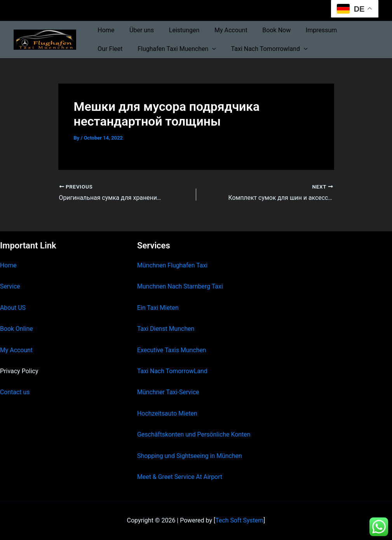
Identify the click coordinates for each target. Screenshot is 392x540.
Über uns (138, 30)
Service (10, 286)
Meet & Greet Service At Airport (180, 477)
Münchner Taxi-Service (168, 392)
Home (105, 30)
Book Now (265, 30)
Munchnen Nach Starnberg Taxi (180, 286)
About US (13, 307)
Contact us (15, 392)
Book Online (17, 329)
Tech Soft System (240, 520)
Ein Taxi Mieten (158, 307)
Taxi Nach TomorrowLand (172, 371)
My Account (222, 30)
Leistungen (178, 30)
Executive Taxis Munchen (172, 350)
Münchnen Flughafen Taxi (173, 265)
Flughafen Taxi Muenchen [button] (136, 49)
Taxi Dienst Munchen (166, 329)
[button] (171, 49)
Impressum (307, 30)
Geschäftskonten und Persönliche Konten (194, 434)
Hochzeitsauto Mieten (167, 413)
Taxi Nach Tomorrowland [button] (226, 49)
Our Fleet (348, 30)
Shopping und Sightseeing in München (190, 455)
